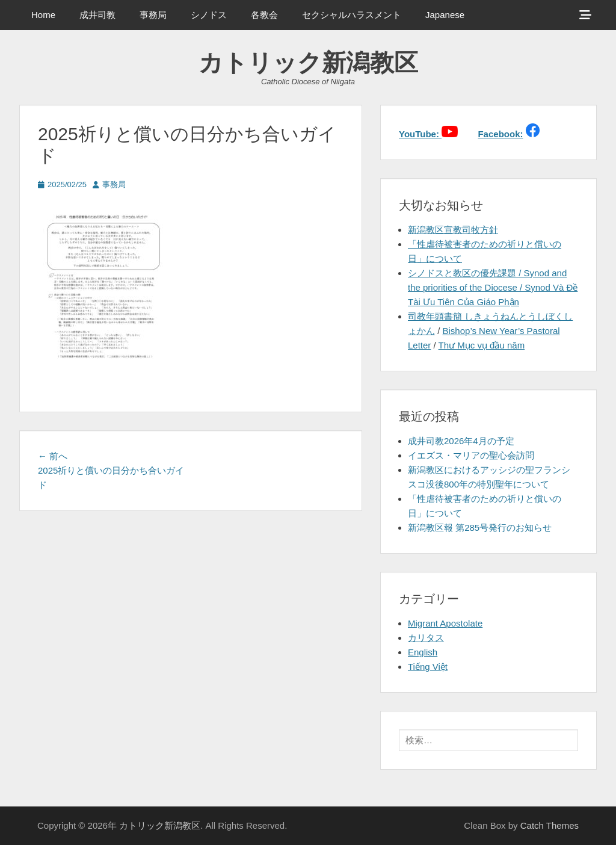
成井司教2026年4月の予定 (461, 441)
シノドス (209, 15)
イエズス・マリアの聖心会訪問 (471, 455)
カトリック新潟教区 (308, 63)
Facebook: (500, 134)
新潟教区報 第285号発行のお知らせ (480, 528)
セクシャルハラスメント (352, 15)
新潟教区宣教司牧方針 (453, 230)
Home (43, 15)
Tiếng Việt (428, 667)
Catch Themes (550, 825)
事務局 (153, 15)
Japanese (445, 15)
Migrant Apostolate (445, 623)
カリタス (426, 638)
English (423, 652)
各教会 (264, 15)
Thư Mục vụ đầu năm (482, 345)
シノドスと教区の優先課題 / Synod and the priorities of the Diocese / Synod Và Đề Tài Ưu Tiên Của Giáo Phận (493, 287)
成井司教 (97, 15)
